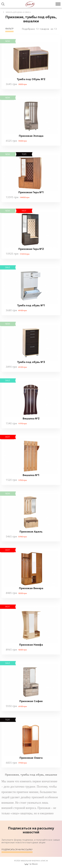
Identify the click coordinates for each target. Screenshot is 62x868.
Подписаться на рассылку (17, 850)
